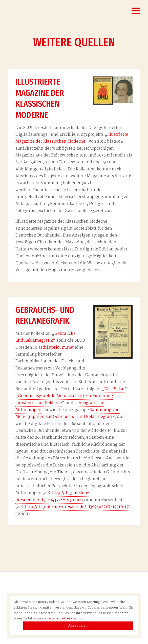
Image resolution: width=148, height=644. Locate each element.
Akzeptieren (78, 626)
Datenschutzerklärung (65, 619)
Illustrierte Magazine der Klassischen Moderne (72, 138)
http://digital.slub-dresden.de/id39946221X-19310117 (77, 507)
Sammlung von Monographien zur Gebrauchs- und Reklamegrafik (68, 413)
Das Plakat (114, 389)
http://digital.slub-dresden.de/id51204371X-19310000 (52, 496)
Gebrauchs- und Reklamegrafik (47, 337)
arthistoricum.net (56, 348)
